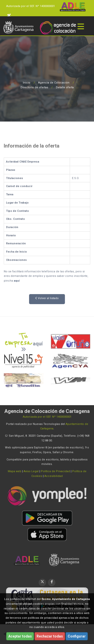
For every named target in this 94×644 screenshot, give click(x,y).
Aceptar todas (20, 636)
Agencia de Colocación (54, 83)
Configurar (77, 636)
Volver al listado (47, 298)
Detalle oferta (65, 87)
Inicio (27, 83)
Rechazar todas (50, 636)
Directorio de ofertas (34, 87)
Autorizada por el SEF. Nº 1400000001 (31, 6)
